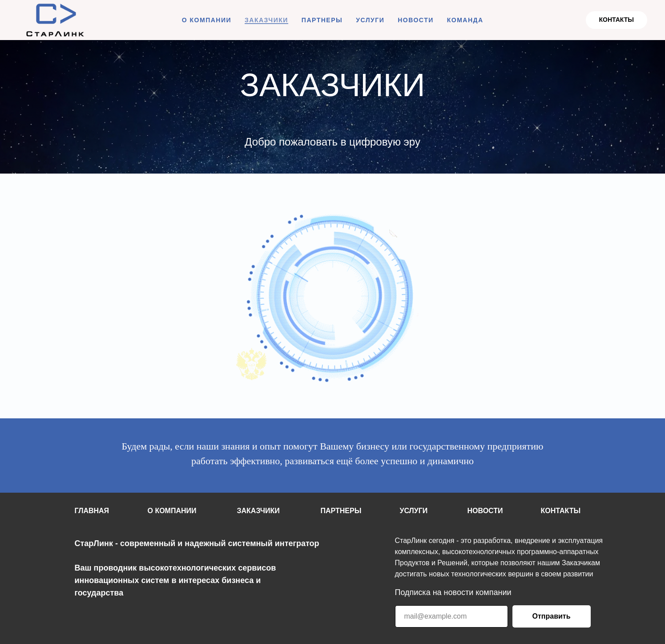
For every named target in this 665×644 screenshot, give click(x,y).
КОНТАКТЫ (561, 511)
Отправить (552, 616)
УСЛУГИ (370, 20)
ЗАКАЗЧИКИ (266, 20)
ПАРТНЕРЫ (322, 20)
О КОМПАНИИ (207, 20)
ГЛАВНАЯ (92, 511)
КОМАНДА (465, 20)
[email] (451, 616)
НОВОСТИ (416, 20)
